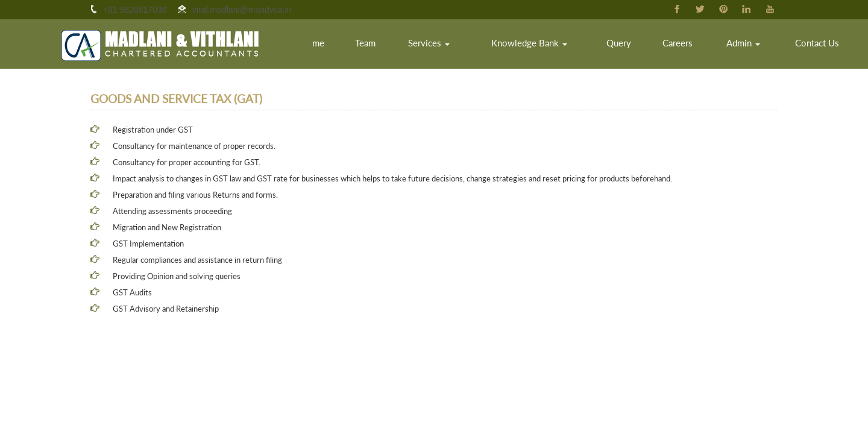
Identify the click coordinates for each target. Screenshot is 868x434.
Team (391, 45)
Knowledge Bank (547, 45)
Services (452, 45)
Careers (687, 45)
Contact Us (819, 45)
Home (342, 45)
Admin (749, 45)
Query (631, 45)
